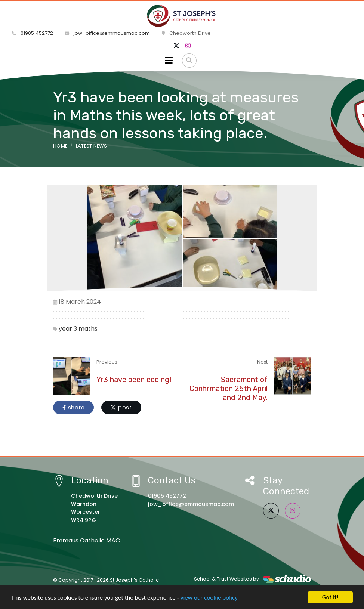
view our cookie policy (209, 598)
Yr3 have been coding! (134, 380)
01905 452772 (33, 33)
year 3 (68, 329)
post (121, 408)
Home (60, 146)
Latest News (92, 146)
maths (88, 329)
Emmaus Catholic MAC (87, 540)
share (73, 408)
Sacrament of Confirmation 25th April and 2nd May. (229, 389)
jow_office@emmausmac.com (107, 33)
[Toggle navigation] (169, 61)
